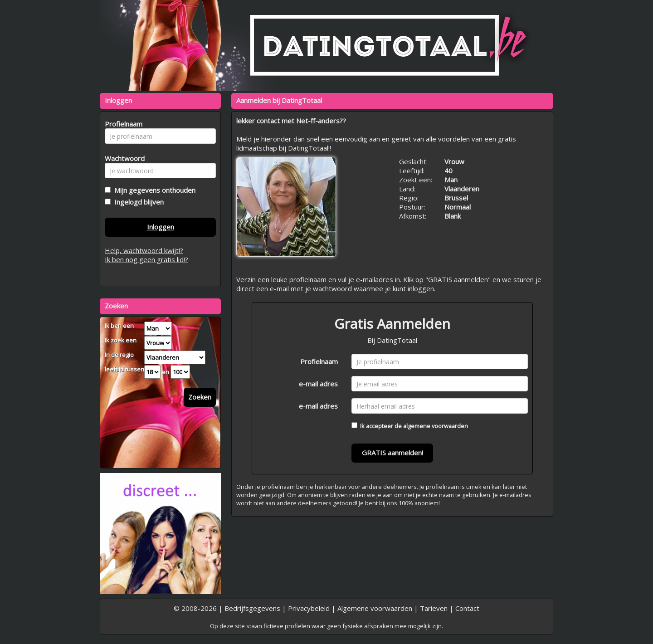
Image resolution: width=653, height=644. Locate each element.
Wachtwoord (122, 158)
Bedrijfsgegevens (252, 608)
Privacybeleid (309, 608)
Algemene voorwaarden (375, 608)
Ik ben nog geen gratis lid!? (146, 259)
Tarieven (434, 608)
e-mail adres (318, 384)
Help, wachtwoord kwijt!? (144, 250)
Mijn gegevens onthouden (153, 190)
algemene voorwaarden (436, 426)
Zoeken (200, 397)
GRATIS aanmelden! (392, 453)
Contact (467, 608)
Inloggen (161, 227)
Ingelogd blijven (137, 202)
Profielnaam (319, 361)
